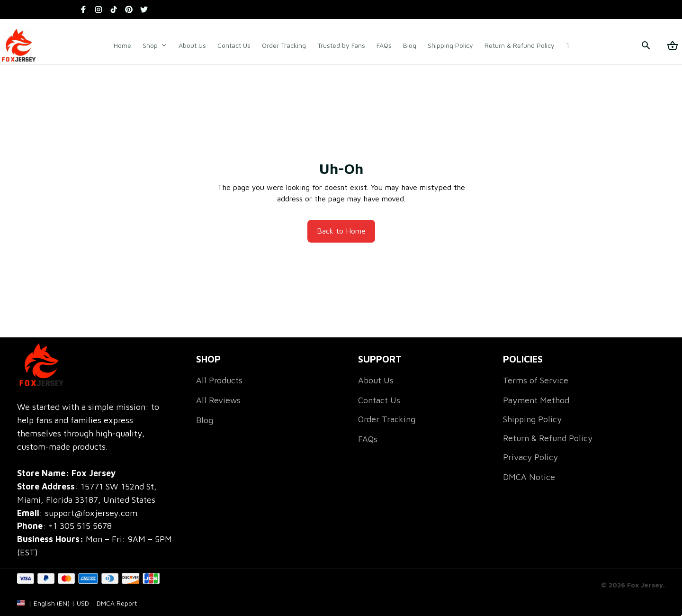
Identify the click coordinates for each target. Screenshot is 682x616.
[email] (77, 513)
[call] (80, 526)
